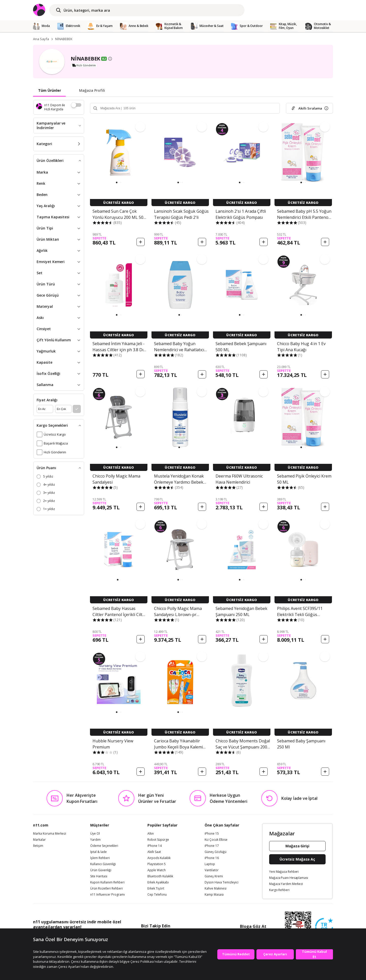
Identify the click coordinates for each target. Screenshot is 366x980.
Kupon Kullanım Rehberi (107, 882)
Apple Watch (157, 870)
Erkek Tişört (156, 889)
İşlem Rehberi (100, 858)
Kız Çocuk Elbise (216, 840)
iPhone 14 (155, 846)
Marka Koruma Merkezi (50, 834)
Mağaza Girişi (297, 846)
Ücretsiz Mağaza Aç (297, 859)
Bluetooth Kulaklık (160, 876)
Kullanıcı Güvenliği (103, 864)
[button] (117, 182)
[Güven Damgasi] (324, 927)
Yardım (95, 840)
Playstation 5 (157, 864)
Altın (151, 834)
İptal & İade (98, 852)
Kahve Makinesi (216, 889)
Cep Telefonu (157, 895)
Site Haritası (99, 876)
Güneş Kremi (214, 876)
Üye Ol (95, 834)
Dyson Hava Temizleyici (222, 882)
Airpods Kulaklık (159, 858)
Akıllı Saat (154, 852)
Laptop (210, 864)
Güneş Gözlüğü (216, 852)
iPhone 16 (212, 858)
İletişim (38, 846)
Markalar (39, 840)
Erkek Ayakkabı (158, 882)
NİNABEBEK (64, 39)
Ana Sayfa (41, 39)
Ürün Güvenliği (101, 870)
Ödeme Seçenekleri (104, 846)
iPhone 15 (212, 834)
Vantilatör (212, 870)
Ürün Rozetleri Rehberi (106, 889)
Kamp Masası (214, 895)
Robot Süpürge (158, 840)
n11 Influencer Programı (108, 895)
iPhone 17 (212, 846)
